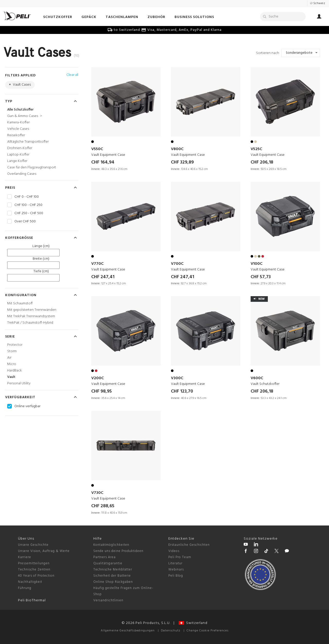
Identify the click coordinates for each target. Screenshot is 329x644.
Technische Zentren (34, 570)
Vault (11, 377)
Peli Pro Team (180, 557)
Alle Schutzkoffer (20, 110)
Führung (25, 588)
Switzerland (193, 623)
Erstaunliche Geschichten (189, 545)
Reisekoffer (16, 135)
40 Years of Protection (36, 576)
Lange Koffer (17, 161)
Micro (12, 364)
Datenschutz (171, 631)
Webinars (176, 570)
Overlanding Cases (22, 174)
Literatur (175, 563)
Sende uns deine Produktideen (118, 551)
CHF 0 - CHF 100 (27, 197)
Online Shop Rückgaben (113, 582)
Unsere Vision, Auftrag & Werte (44, 551)
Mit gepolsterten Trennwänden (32, 310)
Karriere (25, 557)
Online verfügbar (27, 406)
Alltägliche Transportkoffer (28, 142)
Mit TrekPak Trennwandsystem (31, 316)
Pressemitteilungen (34, 563)
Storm (12, 351)
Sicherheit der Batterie (112, 576)
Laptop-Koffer (18, 155)
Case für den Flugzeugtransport (32, 167)
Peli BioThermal (32, 600)
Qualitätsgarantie (108, 563)
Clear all (72, 75)
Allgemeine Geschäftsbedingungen (128, 631)
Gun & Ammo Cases (25, 116)
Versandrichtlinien (108, 600)
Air (9, 358)
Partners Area (104, 557)
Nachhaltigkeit (30, 582)
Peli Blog (176, 576)
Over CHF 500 (25, 222)
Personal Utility (19, 383)
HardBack (15, 371)
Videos (174, 551)
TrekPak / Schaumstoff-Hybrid (30, 323)
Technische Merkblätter (113, 570)
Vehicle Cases (18, 129)
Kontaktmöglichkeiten (111, 545)
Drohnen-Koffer (20, 148)
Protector (15, 345)
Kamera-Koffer (18, 123)
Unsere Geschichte (33, 545)
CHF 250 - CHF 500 (29, 213)
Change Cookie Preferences (208, 631)
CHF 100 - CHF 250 (28, 205)
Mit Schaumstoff (20, 303)
